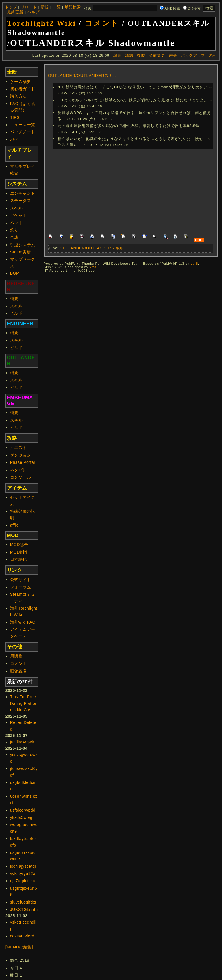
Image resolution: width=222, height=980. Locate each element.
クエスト (18, 448)
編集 (117, 56)
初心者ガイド (23, 89)
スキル (16, 306)
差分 (173, 56)
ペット (16, 223)
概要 (14, 299)
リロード (29, 7)
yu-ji (195, 264)
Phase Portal (23, 462)
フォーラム (21, 587)
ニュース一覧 (23, 125)
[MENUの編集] (19, 947)
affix (14, 525)
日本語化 (18, 559)
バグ (14, 139)
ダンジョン (21, 455)
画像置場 (18, 671)
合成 (14, 237)
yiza (93, 267)
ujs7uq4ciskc (23, 881)
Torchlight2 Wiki (42, 23)
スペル (16, 208)
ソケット (18, 215)
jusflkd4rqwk (22, 742)
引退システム (23, 245)
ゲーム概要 (21, 82)
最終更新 (15, 12)
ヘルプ (34, 12)
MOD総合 (19, 545)
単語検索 (73, 7)
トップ (11, 7)
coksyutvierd (22, 936)
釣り (14, 230)
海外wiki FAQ (23, 622)
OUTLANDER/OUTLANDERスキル (83, 76)
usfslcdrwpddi (23, 810)
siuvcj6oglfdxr (23, 902)
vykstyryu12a (23, 874)
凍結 (129, 56)
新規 (45, 7)
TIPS (15, 117)
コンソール (21, 477)
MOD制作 (19, 552)
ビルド (16, 313)
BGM (15, 273)
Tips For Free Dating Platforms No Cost (23, 703)
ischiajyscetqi (23, 866)
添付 (213, 56)
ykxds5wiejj (21, 817)
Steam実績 (21, 252)
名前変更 (157, 56)
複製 (141, 56)
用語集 (16, 656)
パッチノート (23, 132)
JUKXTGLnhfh (24, 909)
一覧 (57, 7)
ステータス (21, 201)
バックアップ (193, 56)
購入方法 (18, 96)
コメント (102, 23)
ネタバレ (18, 470)
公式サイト (21, 580)
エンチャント (23, 193)
